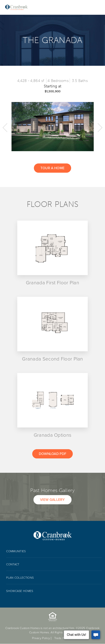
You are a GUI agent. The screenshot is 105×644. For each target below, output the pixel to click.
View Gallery (52, 500)
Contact (13, 564)
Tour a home (52, 168)
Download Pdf (53, 454)
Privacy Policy (41, 638)
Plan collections (20, 578)
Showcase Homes (20, 591)
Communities (16, 551)
